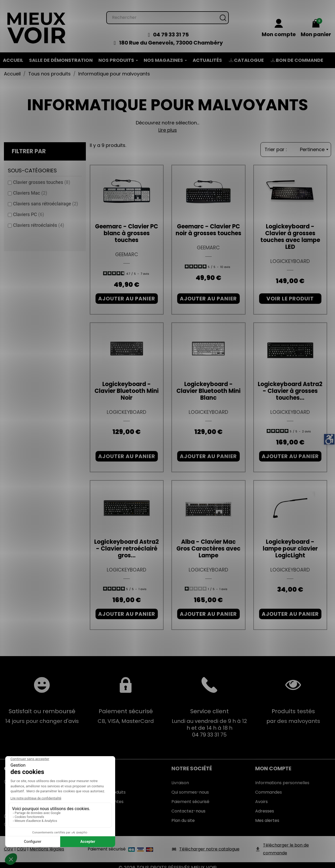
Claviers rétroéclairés (39, 220)
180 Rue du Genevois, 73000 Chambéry (171, 37)
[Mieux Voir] (37, 22)
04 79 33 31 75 (171, 29)
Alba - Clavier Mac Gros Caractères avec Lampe (208, 543)
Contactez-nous (188, 806)
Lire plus (168, 125)
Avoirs (261, 796)
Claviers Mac (30, 188)
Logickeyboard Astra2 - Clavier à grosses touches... (290, 386)
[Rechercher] (167, 12)
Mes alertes (267, 815)
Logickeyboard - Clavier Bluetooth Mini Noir (127, 386)
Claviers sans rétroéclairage (46, 198)
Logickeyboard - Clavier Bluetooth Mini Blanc (208, 386)
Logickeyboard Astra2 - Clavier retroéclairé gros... (127, 543)
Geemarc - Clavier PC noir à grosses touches (208, 225)
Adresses (265, 806)
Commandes (269, 787)
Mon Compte (273, 763)
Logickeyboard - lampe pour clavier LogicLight (290, 543)
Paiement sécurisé (190, 796)
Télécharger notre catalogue (209, 844)
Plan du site (183, 815)
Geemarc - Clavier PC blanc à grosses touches (127, 228)
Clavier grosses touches (42, 177)
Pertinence (314, 144)
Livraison (180, 778)
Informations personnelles (282, 778)
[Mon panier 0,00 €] (316, 23)
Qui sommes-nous (190, 787)
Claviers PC (29, 209)
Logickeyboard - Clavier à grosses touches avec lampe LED (290, 231)
